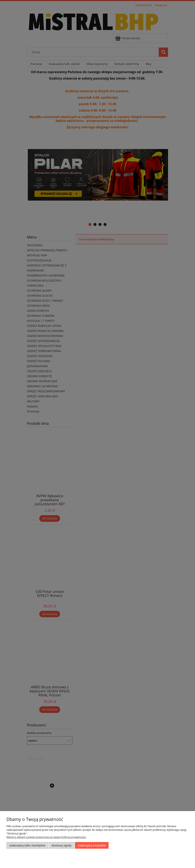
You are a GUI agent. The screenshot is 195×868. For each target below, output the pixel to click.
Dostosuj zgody (61, 845)
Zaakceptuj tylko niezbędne (27, 845)
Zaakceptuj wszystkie (92, 845)
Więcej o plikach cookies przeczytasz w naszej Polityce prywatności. (46, 837)
